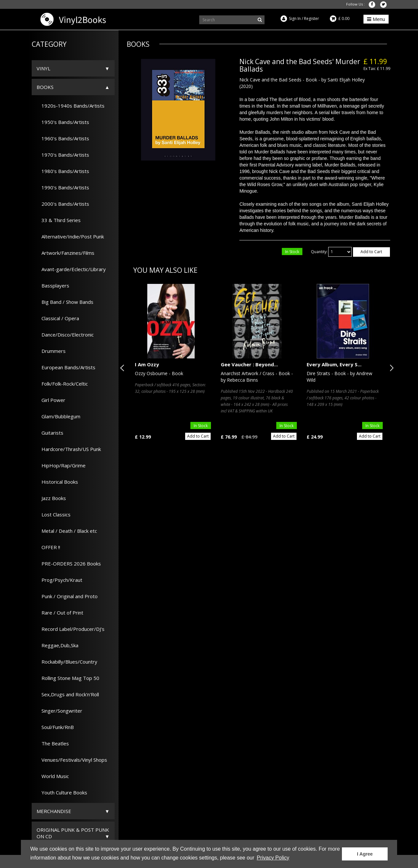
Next (390, 368)
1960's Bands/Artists (63, 138)
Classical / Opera (58, 318)
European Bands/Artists (66, 367)
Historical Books (57, 482)
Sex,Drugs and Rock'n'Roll (68, 694)
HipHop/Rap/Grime (61, 465)
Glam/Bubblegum (58, 416)
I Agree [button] (365, 854)
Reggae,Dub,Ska (57, 645)
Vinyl (43, 68)
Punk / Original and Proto (67, 596)
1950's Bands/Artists (63, 122)
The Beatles (53, 743)
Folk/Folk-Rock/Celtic (62, 384)
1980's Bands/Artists (63, 171)
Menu (376, 19)
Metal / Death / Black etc (67, 531)
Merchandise (54, 811)
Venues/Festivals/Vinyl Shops (72, 760)
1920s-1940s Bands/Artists (71, 106)
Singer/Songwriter (59, 711)
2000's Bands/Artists (63, 204)
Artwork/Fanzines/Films (65, 253)
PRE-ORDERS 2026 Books (69, 564)
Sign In (295, 18)
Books (45, 87)
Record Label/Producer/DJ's (71, 629)
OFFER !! (48, 547)
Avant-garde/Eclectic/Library (71, 269)
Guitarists (50, 433)
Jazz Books (51, 498)
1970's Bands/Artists (63, 155)
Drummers (51, 351)
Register (312, 18)
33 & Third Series (59, 220)
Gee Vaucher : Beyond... (249, 364)
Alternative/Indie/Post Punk (70, 236)
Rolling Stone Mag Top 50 (68, 678)
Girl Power (51, 400)
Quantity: (319, 252)
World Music (53, 776)
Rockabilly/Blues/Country (67, 662)
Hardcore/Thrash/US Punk (69, 449)
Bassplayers (53, 286)
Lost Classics (54, 514)
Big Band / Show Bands (65, 302)
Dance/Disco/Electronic (65, 335)
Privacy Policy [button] (273, 858)
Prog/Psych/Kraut (59, 580)
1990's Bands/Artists (63, 187)
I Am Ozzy (147, 364)
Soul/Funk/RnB (55, 727)
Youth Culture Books (62, 792)
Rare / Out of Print (60, 613)
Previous (123, 368)
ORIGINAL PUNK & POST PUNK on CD (73, 833)
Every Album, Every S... (334, 364)
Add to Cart (371, 252)
